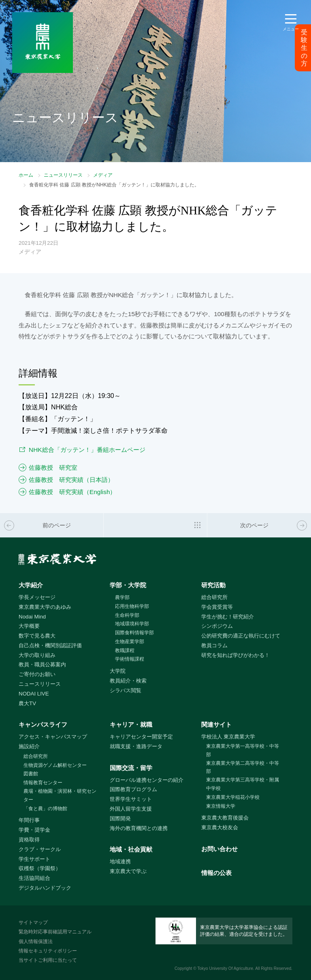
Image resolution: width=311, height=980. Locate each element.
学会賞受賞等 (217, 607)
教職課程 (125, 650)
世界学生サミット (131, 799)
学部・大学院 (128, 585)
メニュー (291, 29)
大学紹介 (31, 585)
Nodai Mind (32, 617)
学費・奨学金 (34, 830)
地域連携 (120, 861)
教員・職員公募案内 (42, 664)
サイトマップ (33, 922)
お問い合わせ (219, 849)
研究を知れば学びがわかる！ (235, 655)
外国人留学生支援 (131, 809)
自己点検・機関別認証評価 (50, 645)
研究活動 (213, 585)
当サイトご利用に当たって (48, 960)
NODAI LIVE (34, 694)
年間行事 (29, 820)
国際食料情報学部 (134, 633)
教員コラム (214, 645)
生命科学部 (127, 615)
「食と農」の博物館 (45, 809)
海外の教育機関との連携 (139, 828)
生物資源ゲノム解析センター (55, 765)
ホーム (26, 175)
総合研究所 (214, 597)
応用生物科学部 (132, 606)
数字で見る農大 (37, 636)
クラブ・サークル (40, 849)
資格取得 (29, 840)
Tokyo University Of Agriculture (225, 968)
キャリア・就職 (131, 724)
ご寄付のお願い (37, 674)
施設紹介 (29, 746)
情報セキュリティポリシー (48, 951)
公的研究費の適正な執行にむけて (241, 636)
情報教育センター (43, 783)
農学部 (122, 597)
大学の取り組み (37, 655)
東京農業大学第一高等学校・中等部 (243, 750)
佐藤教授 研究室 (53, 468)
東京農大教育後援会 (225, 818)
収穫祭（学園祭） (40, 868)
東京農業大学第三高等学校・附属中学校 (243, 784)
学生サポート (34, 859)
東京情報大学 (221, 806)
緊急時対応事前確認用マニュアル (55, 932)
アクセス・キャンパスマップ (53, 737)
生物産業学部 (130, 642)
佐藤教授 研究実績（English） (72, 492)
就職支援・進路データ (136, 746)
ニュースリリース (63, 175)
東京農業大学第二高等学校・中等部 (243, 767)
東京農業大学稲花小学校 (233, 797)
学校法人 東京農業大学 (228, 737)
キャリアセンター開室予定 (141, 737)
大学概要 (29, 626)
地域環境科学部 (132, 624)
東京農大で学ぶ (128, 871)
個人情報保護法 (36, 941)
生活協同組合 (34, 878)
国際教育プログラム (133, 789)
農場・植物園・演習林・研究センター (60, 795)
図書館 (31, 774)
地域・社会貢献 (131, 849)
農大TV (27, 703)
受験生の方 (304, 48)
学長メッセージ (37, 597)
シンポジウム (217, 626)
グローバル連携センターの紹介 (147, 780)
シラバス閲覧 (126, 690)
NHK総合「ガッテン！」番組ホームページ (87, 450)
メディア (103, 175)
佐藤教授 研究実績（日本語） (71, 480)
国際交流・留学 (131, 768)
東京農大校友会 (220, 827)
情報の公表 (216, 873)
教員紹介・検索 (128, 681)
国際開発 (120, 818)
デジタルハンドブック (45, 888)
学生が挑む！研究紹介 (228, 617)
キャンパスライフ (43, 724)
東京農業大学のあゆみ (45, 607)
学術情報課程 (130, 659)
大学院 (118, 671)
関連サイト (216, 724)
